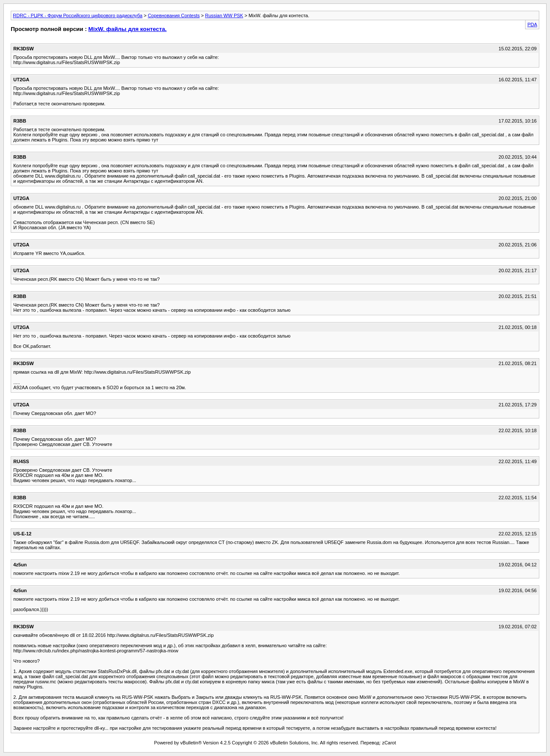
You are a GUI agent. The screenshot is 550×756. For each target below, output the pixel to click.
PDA (532, 25)
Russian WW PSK (224, 15)
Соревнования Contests (174, 15)
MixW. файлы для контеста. (128, 29)
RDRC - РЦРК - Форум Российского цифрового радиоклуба (78, 15)
